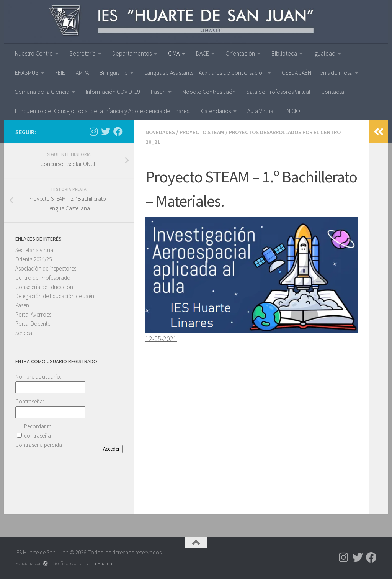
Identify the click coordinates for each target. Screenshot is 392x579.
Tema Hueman (100, 563)
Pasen (158, 92)
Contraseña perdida (39, 445)
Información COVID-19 (113, 92)
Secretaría (82, 53)
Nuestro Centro (34, 53)
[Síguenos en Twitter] (106, 131)
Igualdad (324, 53)
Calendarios (216, 111)
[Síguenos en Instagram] (93, 131)
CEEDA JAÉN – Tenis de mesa (317, 72)
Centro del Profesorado (43, 278)
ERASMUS (27, 72)
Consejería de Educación (44, 287)
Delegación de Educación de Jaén (55, 296)
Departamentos (132, 53)
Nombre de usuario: (38, 376)
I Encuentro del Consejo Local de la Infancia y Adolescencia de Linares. (103, 111)
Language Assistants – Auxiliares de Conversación (205, 72)
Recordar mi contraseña (38, 431)
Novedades (162, 132)
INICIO (293, 111)
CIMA (174, 53)
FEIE (60, 72)
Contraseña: (30, 401)
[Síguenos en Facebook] (118, 131)
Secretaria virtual (35, 250)
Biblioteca (284, 53)
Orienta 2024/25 (33, 259)
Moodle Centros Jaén (209, 92)
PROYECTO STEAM (206, 132)
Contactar (334, 92)
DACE (203, 53)
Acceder (111, 449)
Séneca (24, 333)
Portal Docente (33, 324)
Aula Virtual (261, 111)
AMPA (82, 72)
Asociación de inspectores (46, 268)
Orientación (240, 53)
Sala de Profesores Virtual (278, 92)
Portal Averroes (33, 314)
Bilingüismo (114, 72)
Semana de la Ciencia (42, 92)
